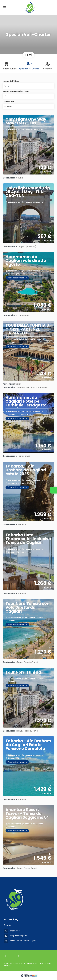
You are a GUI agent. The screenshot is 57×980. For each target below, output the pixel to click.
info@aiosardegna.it (18, 936)
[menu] (54, 8)
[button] (28, 106)
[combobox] (28, 96)
